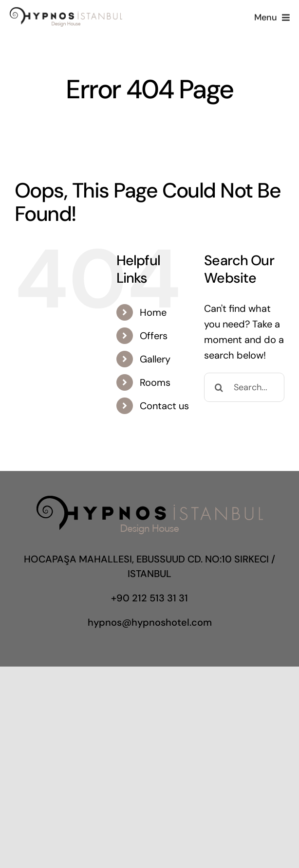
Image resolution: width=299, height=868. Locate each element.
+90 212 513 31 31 (149, 598)
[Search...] (244, 387)
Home (153, 312)
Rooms (155, 382)
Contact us (164, 406)
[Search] (219, 387)
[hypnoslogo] (66, 11)
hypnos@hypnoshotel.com (150, 622)
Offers (154, 336)
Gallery (155, 359)
